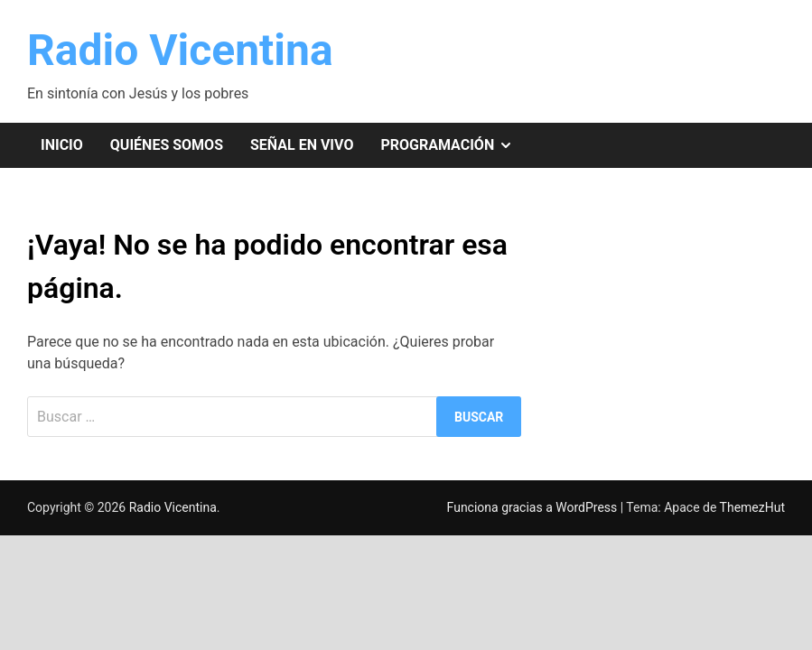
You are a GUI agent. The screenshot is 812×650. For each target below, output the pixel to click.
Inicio (62, 145)
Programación (453, 145)
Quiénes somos (167, 145)
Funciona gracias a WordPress (534, 507)
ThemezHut (752, 507)
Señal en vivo (302, 145)
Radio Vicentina (180, 50)
